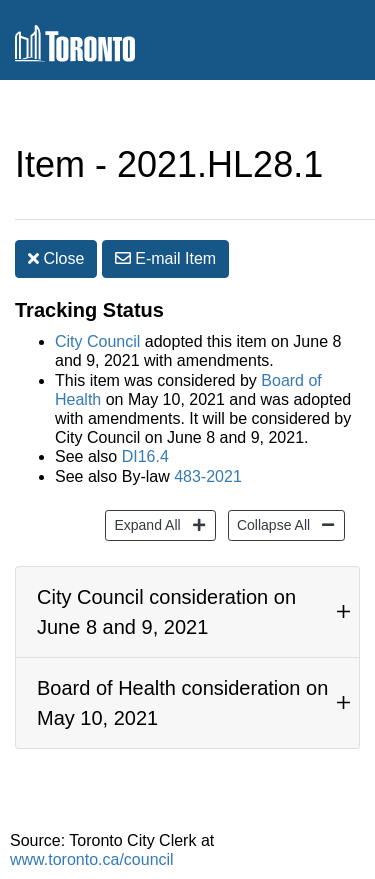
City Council (97, 341)
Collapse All (271, 523)
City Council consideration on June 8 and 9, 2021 (166, 612)
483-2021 (208, 476)
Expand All (144, 523)
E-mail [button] (165, 258)
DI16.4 (145, 456)
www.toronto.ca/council (92, 859)
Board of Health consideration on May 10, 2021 (182, 703)
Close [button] (56, 258)
